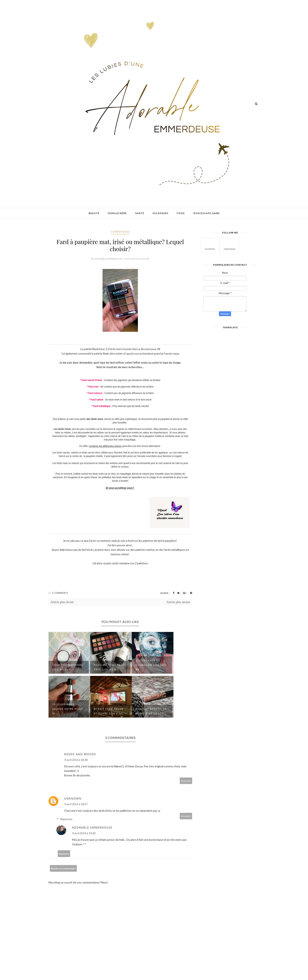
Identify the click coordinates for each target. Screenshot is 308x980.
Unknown (73, 798)
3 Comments (60, 593)
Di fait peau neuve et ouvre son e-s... (109, 711)
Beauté (94, 213)
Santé (140, 213)
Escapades (160, 213)
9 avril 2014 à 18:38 (76, 760)
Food (181, 213)
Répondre (186, 781)
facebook (210, 245)
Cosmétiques (120, 232)
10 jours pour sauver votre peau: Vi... (68, 709)
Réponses (66, 819)
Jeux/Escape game (206, 213)
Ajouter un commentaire (63, 868)
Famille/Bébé (117, 213)
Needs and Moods (80, 754)
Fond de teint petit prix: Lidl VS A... (110, 667)
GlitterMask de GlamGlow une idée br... (151, 665)
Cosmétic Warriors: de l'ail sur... (68, 667)
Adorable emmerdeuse (92, 827)
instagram (230, 245)
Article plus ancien (178, 602)
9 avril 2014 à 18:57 (76, 804)
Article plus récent (62, 602)
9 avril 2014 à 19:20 (84, 833)
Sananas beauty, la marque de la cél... (151, 711)
